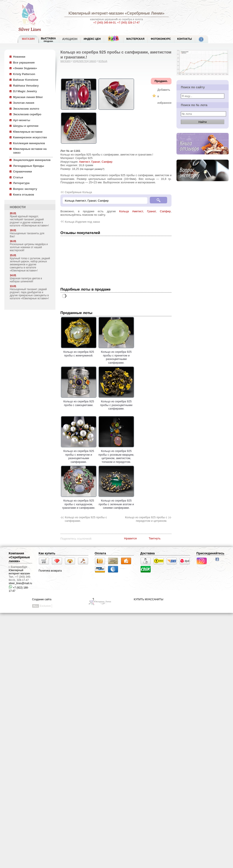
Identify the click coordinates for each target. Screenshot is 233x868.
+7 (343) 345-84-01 (105, 23)
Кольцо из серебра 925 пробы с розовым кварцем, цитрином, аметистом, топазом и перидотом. (116, 455)
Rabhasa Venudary (26, 86)
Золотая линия (24, 103)
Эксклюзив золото (26, 109)
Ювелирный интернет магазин (19, 572)
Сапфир (107, 162)
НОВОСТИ (18, 207)
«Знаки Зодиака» (25, 68)
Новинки (19, 57)
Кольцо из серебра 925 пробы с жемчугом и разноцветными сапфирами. (79, 455)
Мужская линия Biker (28, 97)
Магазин (66, 61)
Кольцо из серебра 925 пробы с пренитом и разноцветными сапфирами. (116, 355)
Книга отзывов (24, 195)
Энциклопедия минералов (32, 160)
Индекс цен (92, 39)
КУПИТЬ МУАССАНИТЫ (149, 599)
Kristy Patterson (24, 74)
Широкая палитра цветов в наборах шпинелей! (26, 280)
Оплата (100, 553)
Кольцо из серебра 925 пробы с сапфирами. (86, 519)
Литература (21, 183)
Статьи (18, 177)
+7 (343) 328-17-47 (128, 23)
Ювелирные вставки (28, 132)
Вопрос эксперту (25, 189)
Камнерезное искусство (30, 137)
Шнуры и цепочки (26, 126)
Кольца (103, 61)
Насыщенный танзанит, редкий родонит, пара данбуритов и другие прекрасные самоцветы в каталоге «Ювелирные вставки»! (29, 294)
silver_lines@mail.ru (20, 583)
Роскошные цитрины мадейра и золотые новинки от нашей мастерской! (29, 247)
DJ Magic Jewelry (25, 91)
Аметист (84, 162)
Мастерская (135, 39)
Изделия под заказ (85, 61)
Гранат (96, 162)
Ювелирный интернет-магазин (96, 13)
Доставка (148, 553)
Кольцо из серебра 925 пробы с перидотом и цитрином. (146, 519)
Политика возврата (50, 571)
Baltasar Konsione (26, 80)
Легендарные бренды (29, 166)
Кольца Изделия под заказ (82, 222)
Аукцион (70, 39)
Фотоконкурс (161, 39)
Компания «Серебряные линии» (19, 557)
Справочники (22, 171)
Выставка (48, 40)
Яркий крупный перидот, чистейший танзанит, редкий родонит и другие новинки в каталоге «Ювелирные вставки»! (29, 221)
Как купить (47, 553)
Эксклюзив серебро (27, 114)
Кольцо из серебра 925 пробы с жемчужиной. (79, 352)
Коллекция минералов (29, 143)
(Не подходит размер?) (92, 169)
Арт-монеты (22, 120)
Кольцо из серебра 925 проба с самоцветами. (79, 401)
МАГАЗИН (28, 39)
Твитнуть (155, 538)
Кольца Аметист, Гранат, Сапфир (145, 211)
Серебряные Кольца (78, 192)
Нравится (130, 538)
